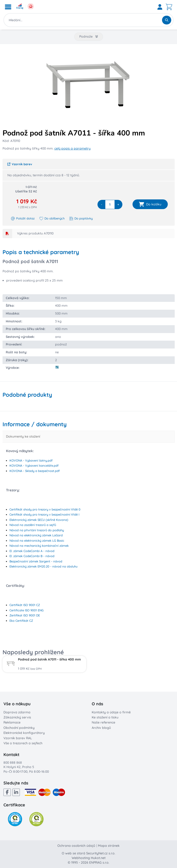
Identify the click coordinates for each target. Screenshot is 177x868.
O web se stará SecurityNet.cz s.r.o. (88, 853)
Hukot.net (98, 858)
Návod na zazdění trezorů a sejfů (33, 525)
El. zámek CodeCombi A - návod (32, 551)
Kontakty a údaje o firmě (111, 712)
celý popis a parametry (72, 148)
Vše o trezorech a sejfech (23, 743)
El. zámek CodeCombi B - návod (32, 556)
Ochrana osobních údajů (76, 846)
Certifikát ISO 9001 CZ (25, 605)
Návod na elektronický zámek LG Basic (37, 541)
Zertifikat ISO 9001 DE (25, 615)
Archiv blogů (101, 728)
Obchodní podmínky (19, 728)
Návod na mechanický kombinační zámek (39, 546)
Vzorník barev (20, 164)
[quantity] (110, 204)
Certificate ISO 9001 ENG (27, 610)
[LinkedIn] (16, 792)
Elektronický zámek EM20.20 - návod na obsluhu (43, 566)
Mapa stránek (109, 846)
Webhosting (81, 858)
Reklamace (12, 722)
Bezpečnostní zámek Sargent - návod (36, 561)
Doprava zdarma (17, 712)
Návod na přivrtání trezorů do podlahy (37, 530)
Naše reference (103, 722)
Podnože (89, 36)
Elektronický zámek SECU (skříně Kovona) (39, 520)
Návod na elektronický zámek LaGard (36, 535)
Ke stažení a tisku (105, 717)
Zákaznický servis (17, 717)
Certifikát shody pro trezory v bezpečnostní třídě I (44, 514)
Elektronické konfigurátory (24, 733)
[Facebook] (7, 792)
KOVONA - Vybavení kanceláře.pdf (34, 466)
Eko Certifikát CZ (21, 621)
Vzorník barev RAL (18, 738)
